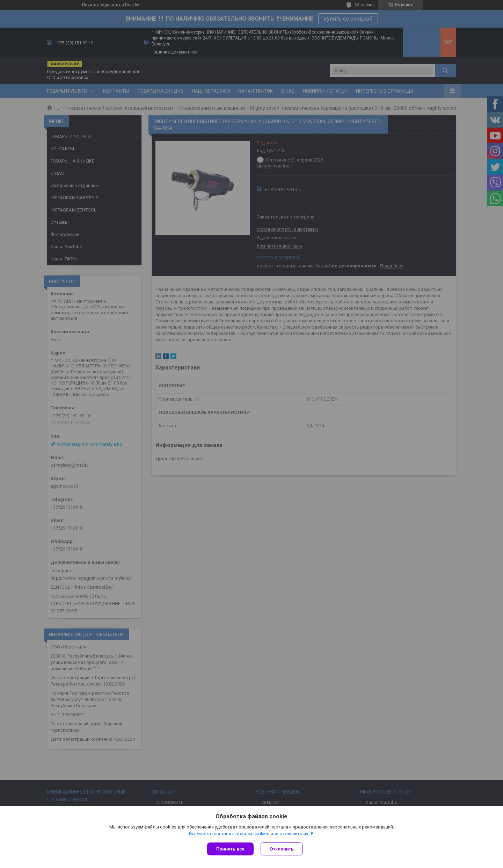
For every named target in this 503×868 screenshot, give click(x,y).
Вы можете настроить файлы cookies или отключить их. (249, 834)
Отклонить (282, 849)
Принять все (230, 849)
